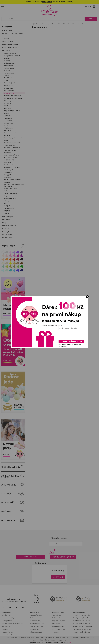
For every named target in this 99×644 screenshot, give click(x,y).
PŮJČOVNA (13, 512)
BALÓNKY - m (56, 626)
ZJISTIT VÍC (58, 577)
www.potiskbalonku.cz (41, 640)
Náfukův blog (30, 557)
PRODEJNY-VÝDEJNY (13, 467)
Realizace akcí (35, 629)
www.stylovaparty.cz (59, 640)
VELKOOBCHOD (13, 521)
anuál (62, 626)
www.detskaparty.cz (63, 637)
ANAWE (69, 643)
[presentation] (71, 336)
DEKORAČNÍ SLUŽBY (13, 494)
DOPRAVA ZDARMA (13, 476)
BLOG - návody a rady (59, 629)
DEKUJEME (46, 2)
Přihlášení (88, 7)
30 (51, 2)
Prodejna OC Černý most (81, 632)
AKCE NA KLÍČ (13, 503)
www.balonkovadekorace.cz (83, 637)
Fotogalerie (56, 632)
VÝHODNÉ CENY (13, 485)
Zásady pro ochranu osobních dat (12, 624)
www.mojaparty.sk (27, 637)
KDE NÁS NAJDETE (79, 613)
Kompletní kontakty (36, 615)
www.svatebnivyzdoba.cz (45, 637)
